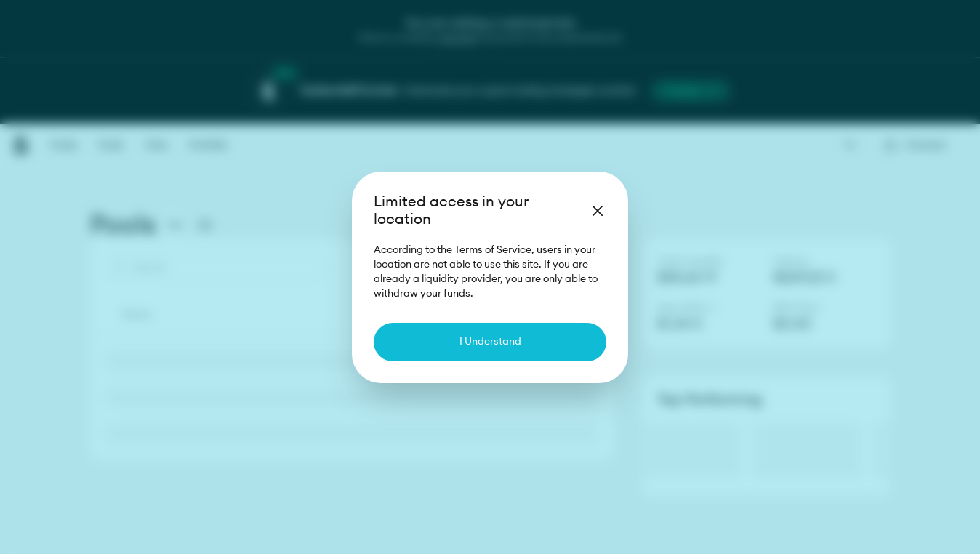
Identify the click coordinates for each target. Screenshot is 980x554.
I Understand (490, 342)
